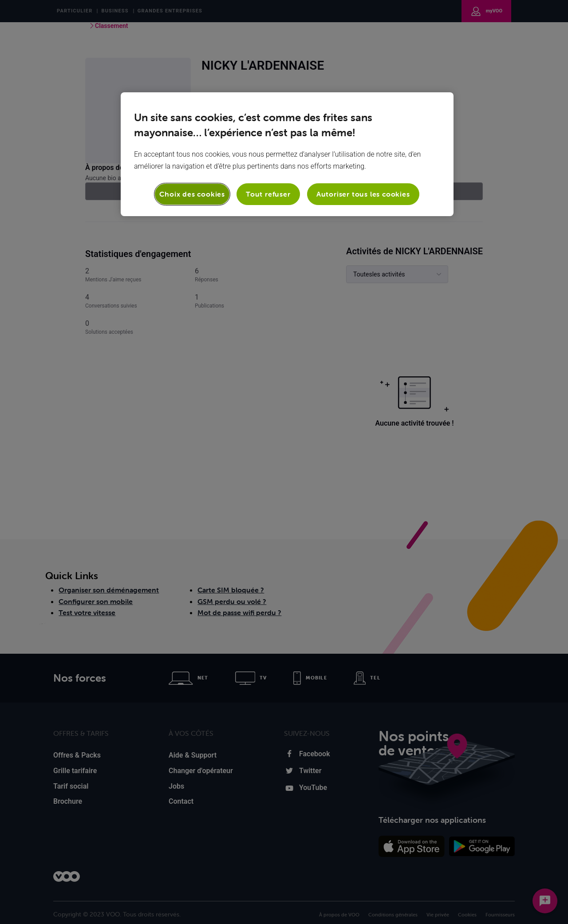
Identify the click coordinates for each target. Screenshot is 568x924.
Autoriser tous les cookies (363, 194)
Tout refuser (268, 194)
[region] (287, 154)
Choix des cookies (192, 194)
